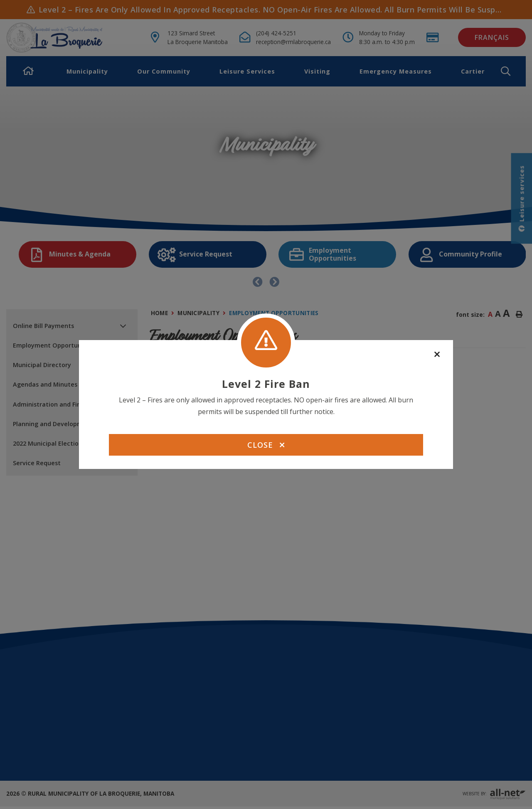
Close (266, 445)
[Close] (437, 355)
